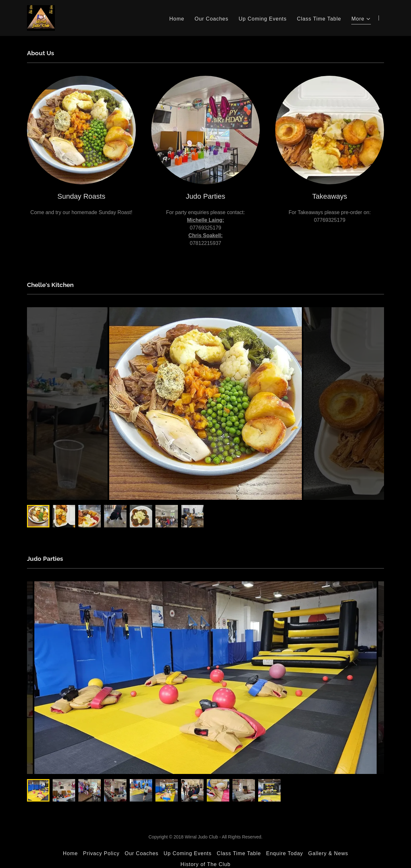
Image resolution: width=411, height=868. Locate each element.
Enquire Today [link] (285, 853)
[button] (361, 20)
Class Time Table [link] (319, 19)
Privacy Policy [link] (101, 853)
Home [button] (70, 853)
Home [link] (177, 19)
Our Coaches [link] (211, 19)
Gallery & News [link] (328, 853)
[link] (41, 17)
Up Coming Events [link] (263, 19)
